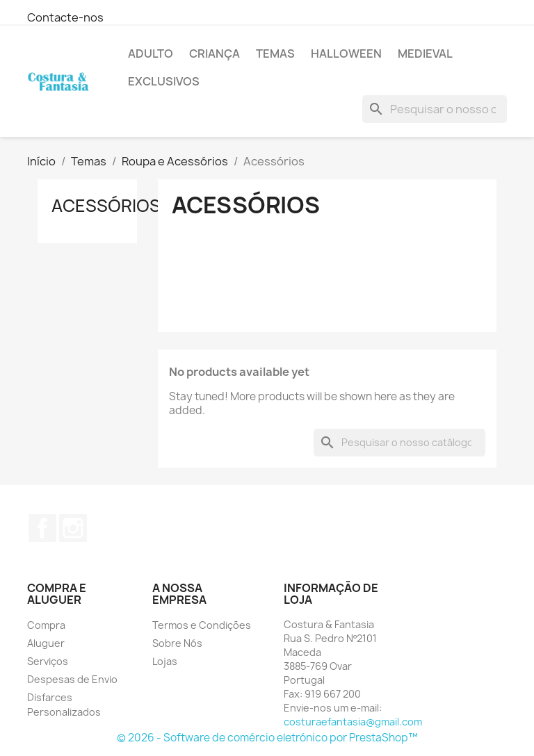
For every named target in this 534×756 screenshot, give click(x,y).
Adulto (151, 54)
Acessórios (106, 206)
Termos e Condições (202, 625)
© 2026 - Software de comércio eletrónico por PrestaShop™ (267, 738)
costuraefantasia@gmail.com (353, 722)
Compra (46, 625)
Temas (275, 54)
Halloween (346, 54)
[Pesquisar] (435, 109)
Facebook (42, 528)
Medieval (425, 54)
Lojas (165, 661)
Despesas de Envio (72, 679)
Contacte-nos (65, 17)
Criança (215, 54)
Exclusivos (164, 81)
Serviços (48, 661)
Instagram (73, 528)
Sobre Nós (177, 643)
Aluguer (46, 643)
